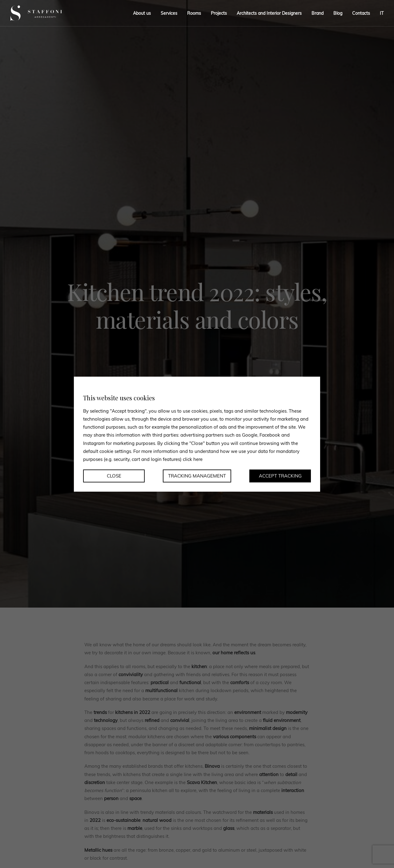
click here (193, 459)
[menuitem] (380, 13)
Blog (338, 13)
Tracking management (197, 476)
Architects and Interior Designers (269, 13)
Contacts (361, 13)
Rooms (194, 13)
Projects (219, 13)
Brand (318, 13)
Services (169, 13)
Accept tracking (280, 476)
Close (114, 476)
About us (142, 13)
